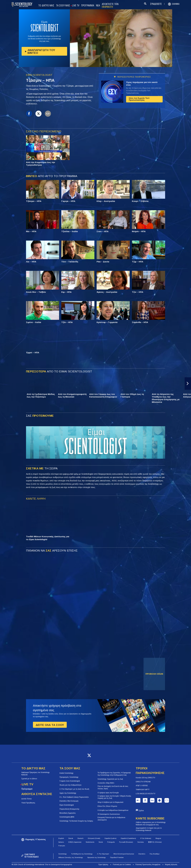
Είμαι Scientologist (67, 805)
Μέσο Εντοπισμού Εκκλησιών (124, 854)
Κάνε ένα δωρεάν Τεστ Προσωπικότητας (139, 99)
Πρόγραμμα (27, 789)
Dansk (71, 838)
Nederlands (90, 842)
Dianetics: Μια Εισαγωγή (69, 801)
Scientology (63, 854)
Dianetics (142, 854)
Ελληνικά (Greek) (94, 838)
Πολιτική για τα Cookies (122, 865)
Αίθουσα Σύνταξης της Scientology (71, 857)
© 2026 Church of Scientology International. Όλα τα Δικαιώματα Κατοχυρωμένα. (42, 865)
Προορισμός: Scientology (69, 777)
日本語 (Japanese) (75, 842)
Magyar (158, 838)
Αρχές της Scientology (68, 793)
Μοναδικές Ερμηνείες (68, 813)
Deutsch (80, 838)
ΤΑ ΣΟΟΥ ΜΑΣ (63, 6)
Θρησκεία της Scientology (97, 857)
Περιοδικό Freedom (117, 857)
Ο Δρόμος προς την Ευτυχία (108, 793)
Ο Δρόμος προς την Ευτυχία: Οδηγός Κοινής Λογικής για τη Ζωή (114, 797)
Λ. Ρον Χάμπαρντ (103, 854)
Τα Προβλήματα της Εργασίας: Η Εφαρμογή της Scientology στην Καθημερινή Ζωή (114, 774)
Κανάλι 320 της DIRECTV (145, 778)
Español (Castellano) (128, 838)
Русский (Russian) (126, 842)
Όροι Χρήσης (103, 865)
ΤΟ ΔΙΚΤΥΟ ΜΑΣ (46, 6)
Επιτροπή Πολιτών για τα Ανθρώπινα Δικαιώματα (111, 819)
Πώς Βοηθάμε (155, 854)
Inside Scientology (66, 773)
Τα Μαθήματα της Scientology (82, 854)
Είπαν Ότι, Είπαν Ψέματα (107, 806)
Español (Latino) (111, 838)
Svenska (141, 842)
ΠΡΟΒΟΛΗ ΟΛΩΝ (154, 674)
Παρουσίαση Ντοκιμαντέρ (69, 809)
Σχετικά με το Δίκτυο (29, 779)
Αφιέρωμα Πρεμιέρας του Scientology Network (35, 774)
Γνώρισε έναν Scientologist (70, 781)
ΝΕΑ (98, 6)
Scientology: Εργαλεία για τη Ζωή (110, 779)
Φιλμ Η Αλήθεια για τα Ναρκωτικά (110, 802)
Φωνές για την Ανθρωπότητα (70, 785)
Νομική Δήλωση (171, 865)
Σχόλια (141, 811)
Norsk (101, 842)
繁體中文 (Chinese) (155, 842)
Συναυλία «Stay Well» (106, 783)
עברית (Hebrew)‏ (146, 838)
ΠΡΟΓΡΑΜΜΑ (88, 6)
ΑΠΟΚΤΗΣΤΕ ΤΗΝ (110, 6)
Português (111, 842)
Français (62, 846)
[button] (188, 383)
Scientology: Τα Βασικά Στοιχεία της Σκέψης (76, 821)
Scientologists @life (67, 817)
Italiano (61, 842)
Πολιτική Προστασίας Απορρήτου (148, 865)
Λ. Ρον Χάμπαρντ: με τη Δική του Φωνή (74, 789)
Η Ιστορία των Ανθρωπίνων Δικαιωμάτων (113, 810)
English (61, 838)
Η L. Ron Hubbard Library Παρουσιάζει (74, 797)
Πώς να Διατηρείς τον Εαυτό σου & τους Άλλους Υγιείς (113, 787)
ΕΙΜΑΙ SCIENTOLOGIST (39, 75)
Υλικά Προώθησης (28, 803)
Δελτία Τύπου (27, 799)
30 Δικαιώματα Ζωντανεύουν (109, 814)
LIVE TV (76, 6)
